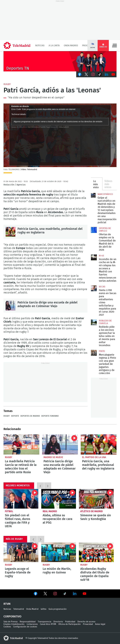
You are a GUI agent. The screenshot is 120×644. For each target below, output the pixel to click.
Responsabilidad (28, 622)
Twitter (86, 74)
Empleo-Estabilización (14, 624)
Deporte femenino (50, 416)
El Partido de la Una (94, 457)
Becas (102, 287)
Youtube (113, 74)
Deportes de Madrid (30, 416)
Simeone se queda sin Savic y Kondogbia (96, 499)
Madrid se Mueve (53, 457)
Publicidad (70, 622)
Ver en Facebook (36, 594)
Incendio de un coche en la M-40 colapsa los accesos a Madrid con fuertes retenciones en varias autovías (94, 257)
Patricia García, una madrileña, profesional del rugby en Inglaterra (10, 232)
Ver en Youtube (84, 594)
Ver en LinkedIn (75, 594)
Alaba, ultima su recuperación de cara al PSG (59, 499)
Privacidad (88, 624)
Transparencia (44, 622)
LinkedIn (106, 74)
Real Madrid (50, 511)
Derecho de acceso (86, 622)
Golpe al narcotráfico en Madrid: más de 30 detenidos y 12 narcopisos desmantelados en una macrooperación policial (93, 195)
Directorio (58, 622)
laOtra (43, 609)
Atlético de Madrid (91, 511)
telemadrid (13, 638)
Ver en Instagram (55, 594)
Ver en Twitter (45, 594)
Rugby (7, 84)
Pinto (102, 351)
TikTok (100, 74)
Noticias (40, 46)
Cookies (7, 627)
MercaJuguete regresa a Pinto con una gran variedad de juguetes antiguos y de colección (94, 353)
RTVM (7, 604)
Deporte (15, 416)
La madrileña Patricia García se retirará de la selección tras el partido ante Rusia (21, 444)
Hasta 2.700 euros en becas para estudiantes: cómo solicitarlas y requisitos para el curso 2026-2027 (94, 288)
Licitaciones (32, 624)
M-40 (101, 256)
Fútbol (9, 511)
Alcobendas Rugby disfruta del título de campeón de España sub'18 (96, 552)
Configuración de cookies (25, 627)
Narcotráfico (105, 194)
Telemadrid (19, 609)
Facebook (80, 74)
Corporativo (12, 617)
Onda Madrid (71, 46)
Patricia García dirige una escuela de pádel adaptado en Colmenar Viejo (10, 306)
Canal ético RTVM (48, 624)
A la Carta (54, 46)
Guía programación (58, 609)
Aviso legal (100, 624)
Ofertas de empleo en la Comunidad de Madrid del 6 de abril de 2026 (94, 230)
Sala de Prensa (10, 622)
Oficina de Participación (70, 624)
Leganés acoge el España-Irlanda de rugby (21, 552)
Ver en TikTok (65, 594)
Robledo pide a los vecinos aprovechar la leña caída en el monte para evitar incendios (94, 322)
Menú (114, 46)
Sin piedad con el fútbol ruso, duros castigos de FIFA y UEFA (21, 499)
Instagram (93, 74)
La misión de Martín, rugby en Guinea (59, 552)
